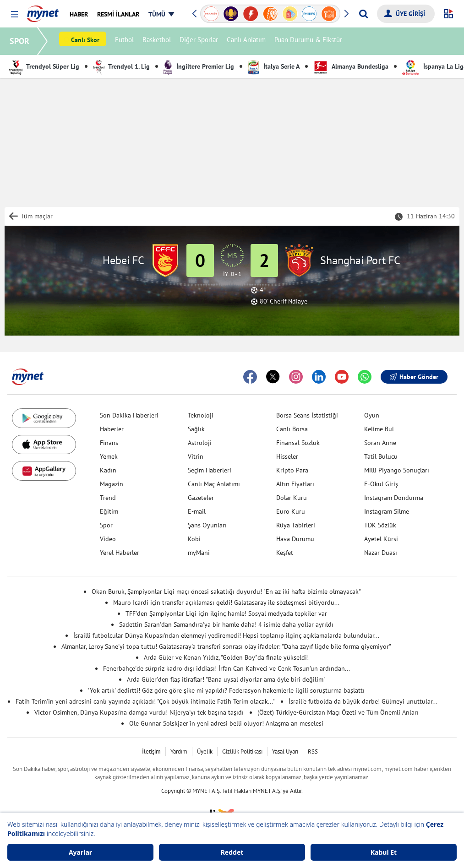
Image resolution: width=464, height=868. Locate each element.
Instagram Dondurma (394, 498)
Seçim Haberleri (210, 470)
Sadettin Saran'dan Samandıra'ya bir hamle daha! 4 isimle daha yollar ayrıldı (226, 624)
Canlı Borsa (292, 429)
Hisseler (287, 456)
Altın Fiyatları (295, 484)
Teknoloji (201, 415)
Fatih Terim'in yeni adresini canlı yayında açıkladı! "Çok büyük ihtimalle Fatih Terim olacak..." (145, 701)
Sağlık (196, 429)
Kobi (194, 539)
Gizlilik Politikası (242, 751)
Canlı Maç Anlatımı (214, 484)
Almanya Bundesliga (351, 66)
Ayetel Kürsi (381, 539)
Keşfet (285, 553)
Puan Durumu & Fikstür (310, 41)
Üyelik (205, 751)
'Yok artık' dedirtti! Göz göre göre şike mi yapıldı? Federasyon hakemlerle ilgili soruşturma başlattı (226, 690)
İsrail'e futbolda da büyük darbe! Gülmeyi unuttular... (363, 701)
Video (108, 539)
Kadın (108, 470)
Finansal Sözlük (298, 443)
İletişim (151, 751)
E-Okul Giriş (381, 484)
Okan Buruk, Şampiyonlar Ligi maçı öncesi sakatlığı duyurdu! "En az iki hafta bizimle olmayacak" (226, 591)
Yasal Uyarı (285, 751)
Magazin (112, 484)
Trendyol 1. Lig (121, 66)
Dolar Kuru (292, 498)
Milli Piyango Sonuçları (397, 470)
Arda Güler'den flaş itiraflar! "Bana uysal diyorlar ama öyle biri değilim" (226, 679)
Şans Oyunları (207, 525)
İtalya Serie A (274, 66)
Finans (109, 443)
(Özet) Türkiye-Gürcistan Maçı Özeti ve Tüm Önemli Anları (338, 712)
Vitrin (196, 456)
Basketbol (158, 41)
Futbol (126, 41)
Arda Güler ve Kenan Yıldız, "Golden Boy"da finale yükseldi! (226, 657)
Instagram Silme (387, 511)
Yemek (109, 456)
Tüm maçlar (37, 216)
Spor (106, 525)
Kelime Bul (379, 429)
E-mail (197, 511)
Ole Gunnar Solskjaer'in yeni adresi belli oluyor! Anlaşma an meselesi (226, 723)
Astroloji (200, 443)
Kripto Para (292, 470)
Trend (108, 498)
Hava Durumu (295, 539)
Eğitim (109, 511)
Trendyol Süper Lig (44, 66)
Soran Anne (380, 443)
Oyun (372, 415)
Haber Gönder (414, 377)
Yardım (179, 751)
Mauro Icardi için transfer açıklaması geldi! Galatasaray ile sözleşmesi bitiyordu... (226, 602)
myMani (199, 553)
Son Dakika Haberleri (129, 415)
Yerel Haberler (120, 553)
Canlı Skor (87, 42)
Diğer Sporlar (200, 41)
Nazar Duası (381, 553)
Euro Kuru (291, 511)
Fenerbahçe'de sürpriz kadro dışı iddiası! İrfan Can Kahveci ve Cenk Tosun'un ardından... (227, 668)
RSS (313, 751)
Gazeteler (201, 498)
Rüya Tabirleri (296, 525)
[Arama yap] (363, 14)
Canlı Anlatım (248, 41)
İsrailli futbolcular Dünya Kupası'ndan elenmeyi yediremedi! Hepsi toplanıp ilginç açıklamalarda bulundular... (226, 635)
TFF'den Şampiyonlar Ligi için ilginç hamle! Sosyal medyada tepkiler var (226, 613)
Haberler (112, 429)
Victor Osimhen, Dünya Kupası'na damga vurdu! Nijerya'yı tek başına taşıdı (139, 712)
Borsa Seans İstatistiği (307, 415)
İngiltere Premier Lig (199, 66)
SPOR (21, 41)
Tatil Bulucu (381, 456)
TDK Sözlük (380, 525)
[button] (14, 14)
